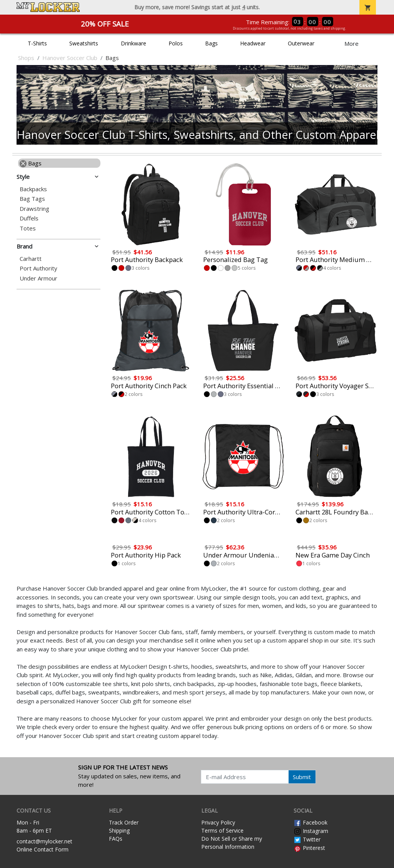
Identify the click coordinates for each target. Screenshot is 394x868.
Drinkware (134, 43)
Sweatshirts (84, 43)
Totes (28, 228)
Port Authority (38, 268)
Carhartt (31, 259)
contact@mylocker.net (44, 841)
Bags (211, 43)
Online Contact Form (43, 849)
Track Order (124, 822)
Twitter (307, 839)
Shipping (119, 830)
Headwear (253, 43)
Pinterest (309, 848)
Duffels (29, 218)
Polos (176, 43)
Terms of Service (222, 830)
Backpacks (33, 189)
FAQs (116, 839)
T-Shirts (37, 43)
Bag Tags (32, 199)
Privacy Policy (218, 822)
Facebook (311, 822)
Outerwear (301, 43)
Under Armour (38, 278)
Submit (302, 777)
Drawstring (34, 209)
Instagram (311, 831)
